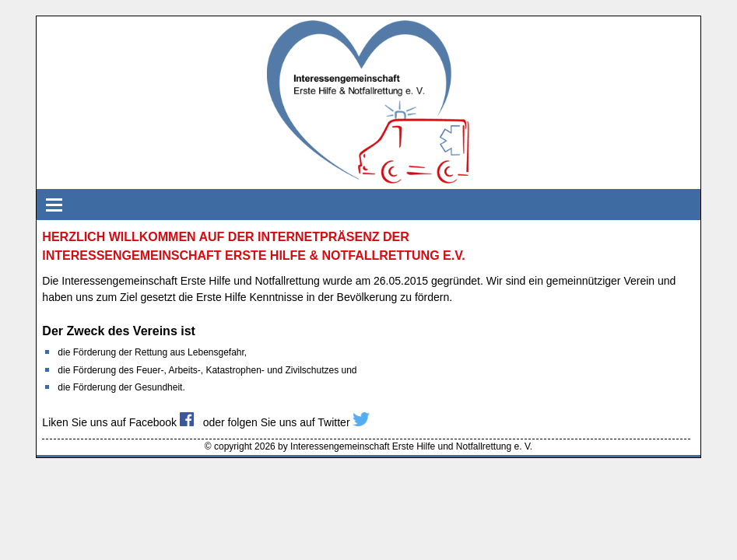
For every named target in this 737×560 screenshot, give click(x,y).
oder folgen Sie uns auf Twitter (287, 422)
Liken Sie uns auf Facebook (118, 422)
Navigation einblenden (52, 205)
